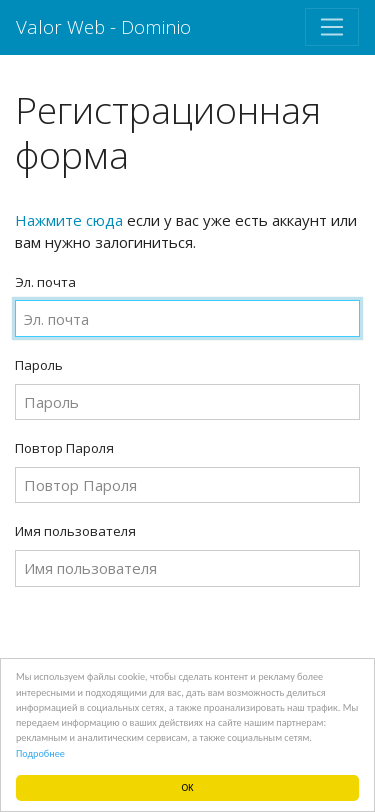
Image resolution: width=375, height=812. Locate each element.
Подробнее (40, 753)
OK (188, 787)
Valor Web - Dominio (103, 26)
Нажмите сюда (69, 220)
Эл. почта (45, 282)
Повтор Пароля (64, 448)
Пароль (39, 365)
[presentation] (167, 642)
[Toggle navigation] (332, 27)
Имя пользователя (75, 531)
